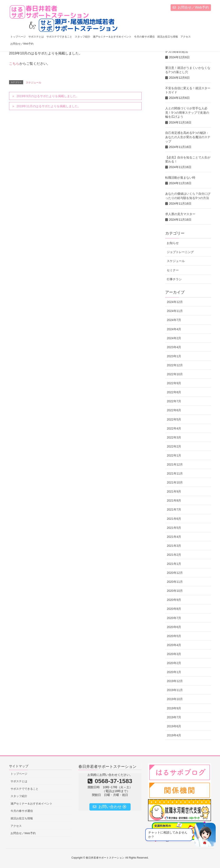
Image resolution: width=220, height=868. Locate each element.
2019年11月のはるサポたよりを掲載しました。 (49, 106)
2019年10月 (175, 699)
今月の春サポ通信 (22, 811)
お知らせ (173, 243)
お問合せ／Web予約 (191, 7)
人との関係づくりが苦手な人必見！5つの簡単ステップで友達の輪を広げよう (187, 112)
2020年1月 (174, 672)
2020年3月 (174, 654)
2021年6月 (174, 519)
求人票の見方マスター (180, 214)
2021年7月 (174, 509)
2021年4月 (174, 537)
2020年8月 (174, 609)
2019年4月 (174, 735)
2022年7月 (174, 401)
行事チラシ (174, 279)
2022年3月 (174, 437)
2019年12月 (175, 681)
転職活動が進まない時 (180, 178)
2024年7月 (174, 320)
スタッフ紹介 (19, 796)
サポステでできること (24, 789)
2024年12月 (175, 302)
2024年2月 (174, 338)
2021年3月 (174, 546)
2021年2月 (174, 555)
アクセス (16, 826)
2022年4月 (174, 428)
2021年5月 (174, 528)
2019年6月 (174, 726)
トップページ (19, 774)
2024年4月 (174, 329)
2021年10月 (175, 482)
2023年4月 (174, 347)
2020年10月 (175, 591)
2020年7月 (174, 618)
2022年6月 (174, 410)
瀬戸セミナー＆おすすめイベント (31, 804)
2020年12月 (175, 573)
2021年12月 (175, 464)
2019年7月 (174, 717)
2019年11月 (175, 690)
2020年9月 (174, 600)
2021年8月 (174, 500)
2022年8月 (174, 392)
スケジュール (34, 83)
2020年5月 (174, 636)
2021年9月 (174, 491)
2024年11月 (175, 311)
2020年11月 (175, 582)
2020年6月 (174, 627)
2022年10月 (175, 374)
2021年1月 (174, 564)
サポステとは (19, 781)
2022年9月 (174, 383)
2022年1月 (174, 455)
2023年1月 (174, 356)
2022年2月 (174, 446)
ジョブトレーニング (180, 252)
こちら (14, 64)
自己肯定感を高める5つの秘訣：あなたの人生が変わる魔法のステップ (188, 137)
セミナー (173, 270)
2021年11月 (175, 473)
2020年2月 (174, 663)
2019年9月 (174, 708)
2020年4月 (174, 645)
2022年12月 (175, 365)
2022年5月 (174, 419)
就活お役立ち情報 (22, 818)
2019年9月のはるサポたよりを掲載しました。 (48, 96)
